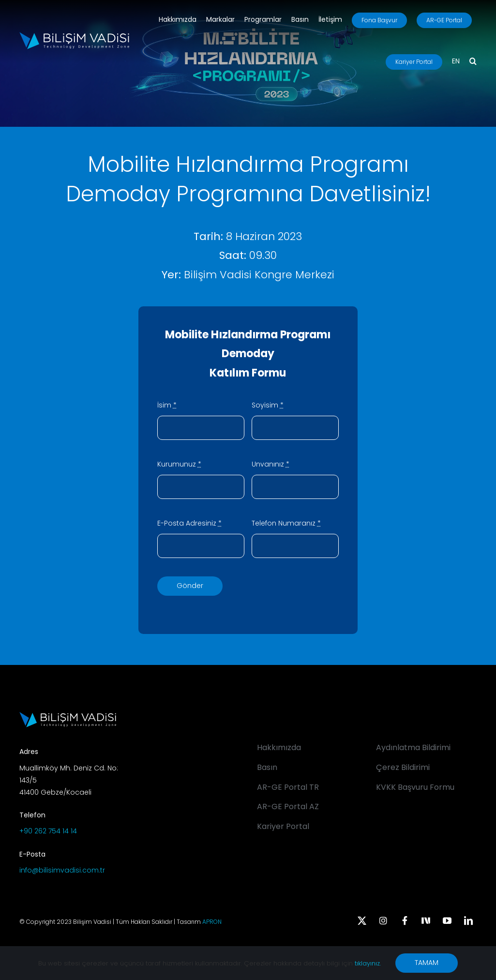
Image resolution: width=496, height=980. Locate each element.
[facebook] (405, 920)
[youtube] (447, 920)
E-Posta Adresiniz (189, 523)
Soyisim (268, 405)
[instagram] (383, 920)
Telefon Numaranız (286, 523)
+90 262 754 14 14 (48, 831)
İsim (167, 405)
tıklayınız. (368, 963)
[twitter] (362, 920)
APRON (212, 922)
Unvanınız (271, 464)
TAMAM (427, 963)
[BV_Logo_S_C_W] (74, 35)
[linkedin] (468, 920)
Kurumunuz (179, 464)
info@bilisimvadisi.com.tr (62, 870)
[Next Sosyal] (426, 920)
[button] (473, 62)
